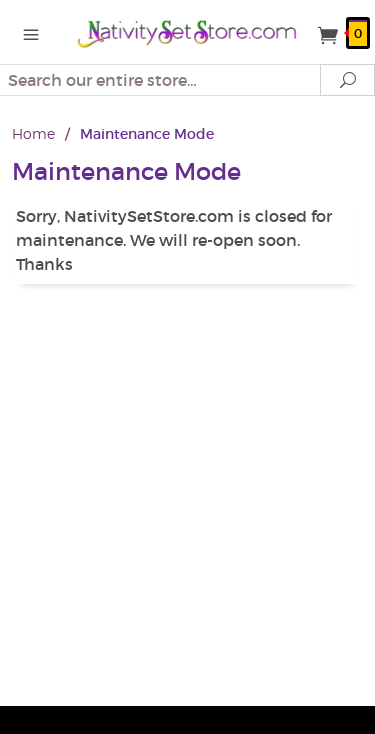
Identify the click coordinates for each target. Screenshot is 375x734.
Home (33, 133)
